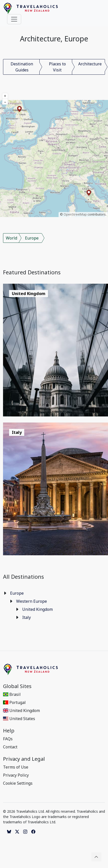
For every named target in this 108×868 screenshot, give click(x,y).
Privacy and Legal (24, 759)
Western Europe (32, 601)
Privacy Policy (16, 775)
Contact (10, 747)
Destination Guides (22, 67)
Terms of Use (16, 767)
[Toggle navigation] (14, 19)
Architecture (90, 64)
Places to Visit (57, 67)
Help (9, 731)
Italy (26, 617)
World (11, 238)
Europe (32, 238)
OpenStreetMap (75, 214)
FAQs (8, 739)
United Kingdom (37, 609)
